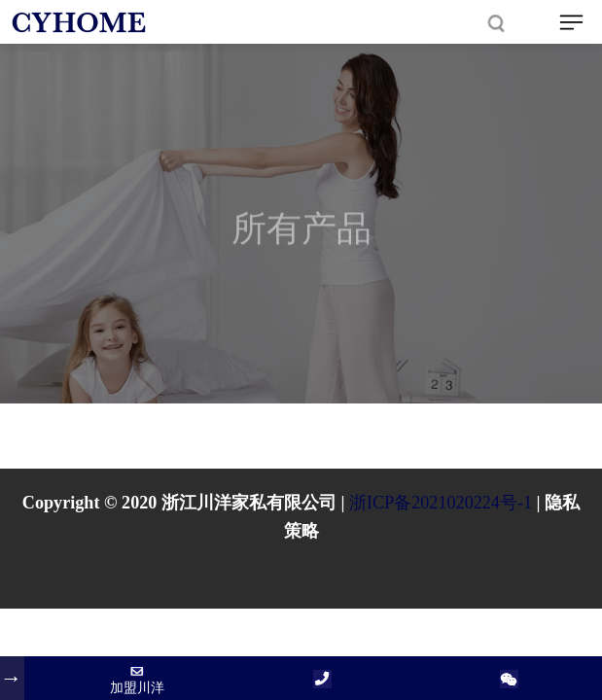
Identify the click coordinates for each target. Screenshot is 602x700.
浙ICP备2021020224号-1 (441, 503)
